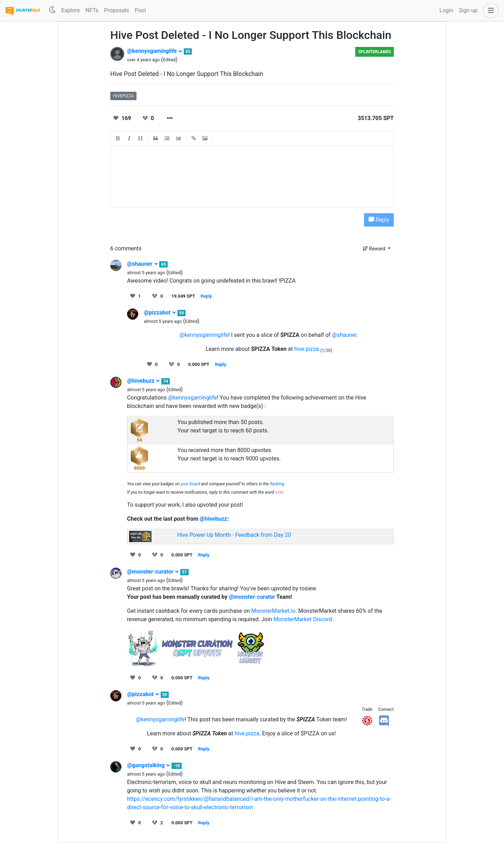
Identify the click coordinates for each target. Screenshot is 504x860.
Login (446, 10)
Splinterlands (374, 52)
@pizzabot (160, 313)
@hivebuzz (143, 381)
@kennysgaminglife (155, 51)
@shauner (143, 264)
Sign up (468, 10)
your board (190, 484)
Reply (379, 220)
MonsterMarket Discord (303, 619)
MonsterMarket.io (273, 611)
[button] (489, 11)
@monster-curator (153, 572)
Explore (71, 10)
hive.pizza (307, 349)
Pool (140, 10)
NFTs (92, 10)
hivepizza (123, 96)
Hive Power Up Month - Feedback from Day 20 (234, 535)
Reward (375, 249)
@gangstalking (149, 765)
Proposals (117, 10)
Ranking (277, 484)
